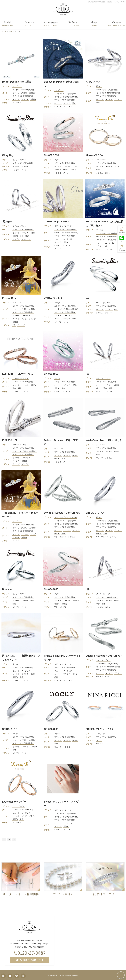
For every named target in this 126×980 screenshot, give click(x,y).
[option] (22, 880)
